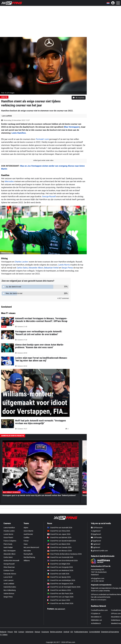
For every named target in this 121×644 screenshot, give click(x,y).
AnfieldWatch (96, 623)
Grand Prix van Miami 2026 (59, 544)
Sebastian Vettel (51, 268)
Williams (27, 561)
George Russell (49, 196)
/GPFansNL (96, 537)
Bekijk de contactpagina (99, 600)
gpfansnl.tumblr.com (99, 551)
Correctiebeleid (95, 632)
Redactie (3, 632)
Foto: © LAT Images (8, 93)
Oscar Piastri (8, 537)
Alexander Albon (36, 268)
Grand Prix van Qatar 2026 (59, 600)
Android (66, 632)
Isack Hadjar (8, 547)
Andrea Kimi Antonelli (11, 561)
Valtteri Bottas (9, 594)
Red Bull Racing (29, 557)
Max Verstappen (72, 127)
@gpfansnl (96, 534)
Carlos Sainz (22, 268)
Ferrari (26, 541)
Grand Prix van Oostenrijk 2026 (60, 557)
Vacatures (45, 632)
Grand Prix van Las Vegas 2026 (60, 597)
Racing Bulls (28, 554)
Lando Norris (64, 265)
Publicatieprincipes (81, 632)
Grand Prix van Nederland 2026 (60, 570)
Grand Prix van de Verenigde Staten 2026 (64, 587)
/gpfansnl (96, 544)
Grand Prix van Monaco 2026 (59, 551)
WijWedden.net (96, 620)
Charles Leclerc (22, 262)
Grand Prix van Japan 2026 (59, 534)
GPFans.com (116, 614)
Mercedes (9, 181)
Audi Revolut (28, 534)
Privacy (10, 632)
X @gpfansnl (96, 531)
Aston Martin (28, 531)
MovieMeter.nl (96, 617)
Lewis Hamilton (19, 133)
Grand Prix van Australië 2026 (60, 528)
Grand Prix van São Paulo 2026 (60, 594)
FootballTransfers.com (99, 610)
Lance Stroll (8, 577)
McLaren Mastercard (31, 547)
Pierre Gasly (8, 544)
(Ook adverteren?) (60, 609)
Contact (21, 632)
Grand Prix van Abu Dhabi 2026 (60, 603)
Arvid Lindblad (9, 584)
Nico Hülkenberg (10, 590)
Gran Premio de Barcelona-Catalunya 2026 (64, 554)
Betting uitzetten (56, 632)
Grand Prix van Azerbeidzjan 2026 (61, 580)
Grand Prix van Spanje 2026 (59, 577)
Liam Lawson (9, 580)
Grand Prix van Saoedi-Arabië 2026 (62, 541)
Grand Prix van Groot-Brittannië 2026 (62, 561)
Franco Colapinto (10, 541)
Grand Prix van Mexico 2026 (59, 590)
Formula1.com (42, 139)
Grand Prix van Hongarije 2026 (60, 567)
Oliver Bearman (9, 567)
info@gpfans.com (98, 578)
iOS (72, 632)
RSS (16, 632)
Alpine (26, 528)
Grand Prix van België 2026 (59, 564)
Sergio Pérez (8, 597)
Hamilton (4, 97)
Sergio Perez (67, 268)
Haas (26, 544)
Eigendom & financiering (110, 632)
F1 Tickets (4, 635)
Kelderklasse (116, 620)
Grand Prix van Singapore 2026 (60, 584)
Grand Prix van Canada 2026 (59, 547)
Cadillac (27, 537)
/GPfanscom (97, 528)
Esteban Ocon (9, 570)
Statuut (37, 632)
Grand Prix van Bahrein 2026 (59, 537)
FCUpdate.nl (96, 614)
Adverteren (29, 632)
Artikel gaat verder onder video (43, 160)
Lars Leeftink (7, 116)
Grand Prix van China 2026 (59, 531)
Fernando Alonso (10, 574)
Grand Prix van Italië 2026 (58, 574)
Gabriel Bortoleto (10, 587)
